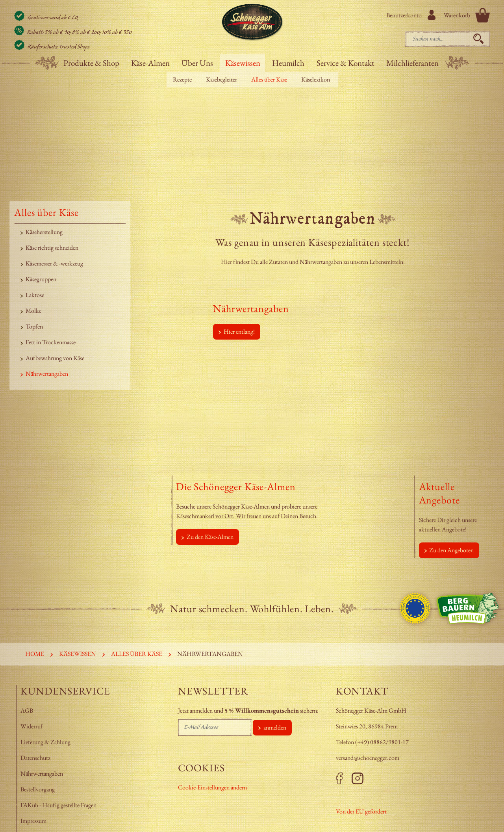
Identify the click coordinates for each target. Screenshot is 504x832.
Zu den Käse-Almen (210, 537)
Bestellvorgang (38, 789)
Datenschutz (35, 758)
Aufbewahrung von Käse (55, 358)
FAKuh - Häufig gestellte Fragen (58, 805)
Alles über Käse (269, 79)
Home (35, 654)
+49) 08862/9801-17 (383, 742)
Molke (33, 311)
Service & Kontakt (346, 63)
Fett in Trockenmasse (51, 342)
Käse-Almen (150, 63)
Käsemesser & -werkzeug (54, 263)
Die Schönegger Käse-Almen (236, 487)
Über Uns (197, 63)
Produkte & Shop (91, 63)
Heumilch (288, 63)
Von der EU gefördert (361, 811)
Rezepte (182, 79)
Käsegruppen (41, 279)
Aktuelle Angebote (439, 493)
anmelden (275, 727)
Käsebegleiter (221, 79)
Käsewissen (243, 63)
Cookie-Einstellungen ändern (212, 787)
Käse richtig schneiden (52, 248)
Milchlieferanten (412, 63)
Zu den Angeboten (451, 550)
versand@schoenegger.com (368, 758)
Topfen (34, 326)
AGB (27, 710)
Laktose (35, 295)
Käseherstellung (44, 232)
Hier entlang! (239, 331)
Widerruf (31, 726)
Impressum (34, 821)
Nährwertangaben (47, 374)
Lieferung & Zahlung (46, 742)
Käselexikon (316, 79)
